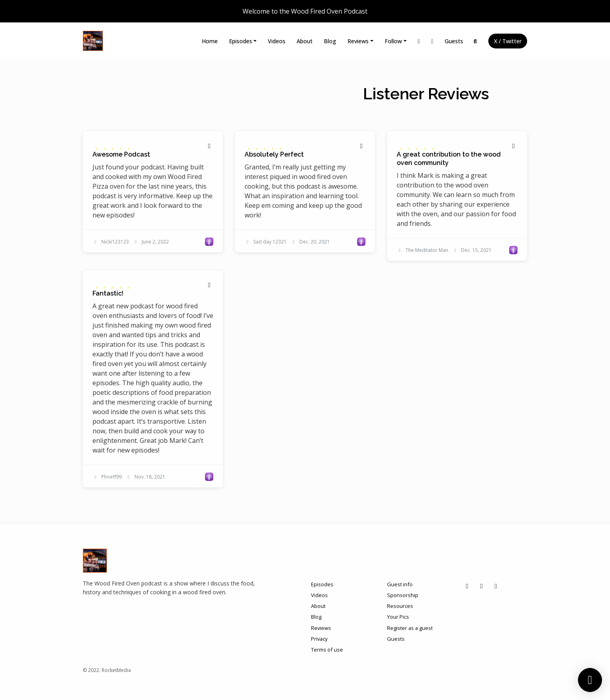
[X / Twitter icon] (496, 586)
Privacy (319, 639)
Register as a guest (410, 628)
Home (210, 41)
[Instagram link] (419, 41)
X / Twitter (508, 41)
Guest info (400, 584)
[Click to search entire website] (476, 41)
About (305, 41)
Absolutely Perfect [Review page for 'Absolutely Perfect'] (274, 154)
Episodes (241, 41)
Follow (393, 41)
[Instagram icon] (467, 586)
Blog (330, 41)
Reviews (358, 41)
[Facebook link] (432, 41)
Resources (400, 606)
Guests (454, 41)
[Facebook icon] (482, 586)
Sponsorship (403, 595)
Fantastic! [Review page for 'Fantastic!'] (108, 293)
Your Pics (398, 617)
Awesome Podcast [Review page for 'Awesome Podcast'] (121, 154)
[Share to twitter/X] (209, 146)
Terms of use (327, 650)
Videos (277, 41)
